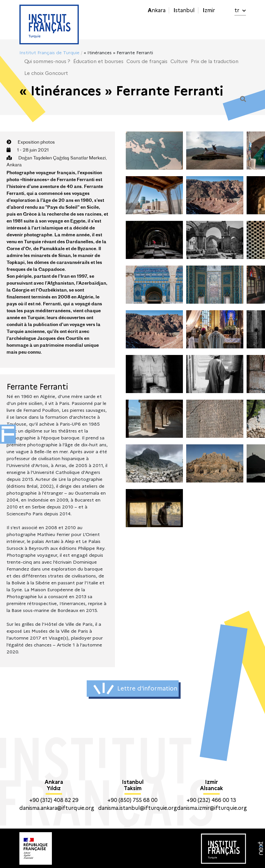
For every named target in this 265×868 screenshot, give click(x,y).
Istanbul (184, 10)
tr (240, 10)
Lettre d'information (135, 689)
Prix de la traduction (215, 61)
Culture (179, 61)
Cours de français (147, 61)
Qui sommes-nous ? (47, 61)
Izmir (209, 10)
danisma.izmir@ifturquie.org (212, 808)
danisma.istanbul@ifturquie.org (138, 808)
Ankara (157, 10)
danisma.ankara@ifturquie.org (57, 808)
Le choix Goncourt (46, 73)
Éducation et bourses (98, 61)
